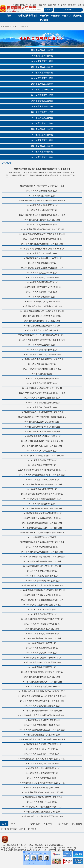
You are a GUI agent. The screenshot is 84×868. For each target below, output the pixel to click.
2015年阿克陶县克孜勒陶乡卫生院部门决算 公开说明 (42, 234)
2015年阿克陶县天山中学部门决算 (42, 610)
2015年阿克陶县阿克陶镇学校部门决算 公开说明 (42, 792)
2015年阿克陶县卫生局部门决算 (42, 643)
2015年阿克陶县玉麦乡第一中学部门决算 (42, 754)
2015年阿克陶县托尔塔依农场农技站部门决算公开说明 (42, 201)
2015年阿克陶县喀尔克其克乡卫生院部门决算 (42, 513)
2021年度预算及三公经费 (42, 112)
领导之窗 (32, 16)
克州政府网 (62, 5)
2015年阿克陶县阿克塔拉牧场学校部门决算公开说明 (42, 533)
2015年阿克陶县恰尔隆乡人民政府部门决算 (42, 595)
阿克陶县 (14, 829)
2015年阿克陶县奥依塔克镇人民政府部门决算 (42, 744)
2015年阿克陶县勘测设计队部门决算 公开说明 (42, 446)
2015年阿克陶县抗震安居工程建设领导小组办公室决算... (42, 715)
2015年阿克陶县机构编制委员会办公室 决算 (42, 326)
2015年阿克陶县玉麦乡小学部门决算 (42, 749)
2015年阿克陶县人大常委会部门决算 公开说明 (42, 388)
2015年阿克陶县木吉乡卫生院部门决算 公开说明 (42, 552)
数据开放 (77, 16)
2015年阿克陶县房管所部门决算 (42, 465)
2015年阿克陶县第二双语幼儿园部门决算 (42, 480)
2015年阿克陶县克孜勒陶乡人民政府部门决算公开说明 (42, 739)
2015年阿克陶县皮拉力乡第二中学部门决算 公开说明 (42, 340)
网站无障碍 (72, 5)
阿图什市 (5, 829)
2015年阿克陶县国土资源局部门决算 (42, 407)
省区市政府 (63, 824)
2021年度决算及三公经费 (42, 118)
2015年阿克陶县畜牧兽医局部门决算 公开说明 (42, 711)
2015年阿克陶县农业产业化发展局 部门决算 (42, 316)
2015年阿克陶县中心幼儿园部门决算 (42, 451)
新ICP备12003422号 (67, 848)
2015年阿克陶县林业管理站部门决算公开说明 (42, 369)
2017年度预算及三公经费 (42, 67)
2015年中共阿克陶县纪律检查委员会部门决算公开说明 (42, 393)
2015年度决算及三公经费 (42, 50)
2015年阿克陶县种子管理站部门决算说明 (42, 581)
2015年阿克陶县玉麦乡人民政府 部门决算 (42, 422)
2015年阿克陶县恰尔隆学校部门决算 (42, 350)
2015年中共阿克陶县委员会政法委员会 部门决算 (42, 672)
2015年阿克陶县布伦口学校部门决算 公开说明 (42, 508)
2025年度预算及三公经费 (42, 157)
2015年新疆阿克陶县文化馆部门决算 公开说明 (42, 523)
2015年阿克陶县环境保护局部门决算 (42, 191)
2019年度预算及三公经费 (42, 90)
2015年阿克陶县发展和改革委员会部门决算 (42, 518)
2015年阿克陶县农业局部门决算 (42, 364)
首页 (9, 16)
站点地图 (44, 20)
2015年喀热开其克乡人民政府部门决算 (42, 576)
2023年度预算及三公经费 (42, 135)
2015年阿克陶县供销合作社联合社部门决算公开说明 (42, 542)
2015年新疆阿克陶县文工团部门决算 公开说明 (42, 528)
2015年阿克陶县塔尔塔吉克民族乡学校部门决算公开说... (42, 783)
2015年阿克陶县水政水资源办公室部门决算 (42, 436)
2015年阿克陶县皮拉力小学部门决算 (42, 273)
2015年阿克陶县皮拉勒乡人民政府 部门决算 (42, 735)
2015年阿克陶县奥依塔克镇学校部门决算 (42, 768)
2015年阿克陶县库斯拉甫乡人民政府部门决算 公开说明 (42, 696)
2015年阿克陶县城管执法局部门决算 (42, 205)
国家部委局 (77, 824)
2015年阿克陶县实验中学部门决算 (42, 614)
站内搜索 (68, 10)
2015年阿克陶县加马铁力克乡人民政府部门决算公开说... (42, 759)
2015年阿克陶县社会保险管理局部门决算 (42, 624)
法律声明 (52, 850)
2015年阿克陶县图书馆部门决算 (42, 196)
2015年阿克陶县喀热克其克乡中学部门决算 (42, 287)
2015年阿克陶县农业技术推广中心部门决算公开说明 (42, 186)
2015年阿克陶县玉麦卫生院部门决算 (42, 253)
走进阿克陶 (21, 16)
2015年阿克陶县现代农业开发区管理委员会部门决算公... (42, 335)
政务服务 (55, 16)
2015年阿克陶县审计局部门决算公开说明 (42, 403)
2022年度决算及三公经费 (42, 129)
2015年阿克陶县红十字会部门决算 (42, 802)
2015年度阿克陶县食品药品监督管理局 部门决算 (42, 494)
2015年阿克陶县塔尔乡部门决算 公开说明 (42, 427)
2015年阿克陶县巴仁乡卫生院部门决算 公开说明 (42, 244)
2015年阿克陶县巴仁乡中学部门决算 (42, 653)
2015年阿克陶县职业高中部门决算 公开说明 (42, 566)
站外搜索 (49, 10)
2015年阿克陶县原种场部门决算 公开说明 (42, 677)
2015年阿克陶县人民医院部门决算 (42, 210)
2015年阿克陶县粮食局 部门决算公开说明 (42, 321)
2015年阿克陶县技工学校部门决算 (42, 571)
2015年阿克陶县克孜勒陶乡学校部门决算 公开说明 (42, 456)
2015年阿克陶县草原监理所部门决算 (42, 648)
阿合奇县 (32, 829)
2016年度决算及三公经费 (42, 61)
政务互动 (66, 16)
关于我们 (62, 850)
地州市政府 (35, 824)
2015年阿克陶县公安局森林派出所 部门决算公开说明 (42, 590)
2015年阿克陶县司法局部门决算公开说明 (42, 720)
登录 (79, 5)
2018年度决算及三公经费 (42, 84)
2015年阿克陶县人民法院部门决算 (42, 489)
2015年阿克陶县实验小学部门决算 (42, 460)
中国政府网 (42, 5)
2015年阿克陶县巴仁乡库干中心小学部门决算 (42, 658)
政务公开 (44, 16)
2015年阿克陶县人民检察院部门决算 (42, 225)
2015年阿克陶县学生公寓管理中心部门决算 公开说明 (42, 475)
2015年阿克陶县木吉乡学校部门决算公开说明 (42, 788)
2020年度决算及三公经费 (42, 106)
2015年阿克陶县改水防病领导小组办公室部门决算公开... (42, 470)
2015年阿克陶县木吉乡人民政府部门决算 (42, 634)
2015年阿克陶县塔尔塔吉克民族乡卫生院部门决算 (42, 268)
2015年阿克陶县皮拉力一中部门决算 (42, 292)
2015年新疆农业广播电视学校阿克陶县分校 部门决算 (42, 249)
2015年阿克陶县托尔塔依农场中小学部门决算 (42, 258)
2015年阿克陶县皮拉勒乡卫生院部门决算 (42, 278)
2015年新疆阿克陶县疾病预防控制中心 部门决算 (42, 619)
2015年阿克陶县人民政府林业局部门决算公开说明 (42, 359)
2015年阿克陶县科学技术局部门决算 (42, 383)
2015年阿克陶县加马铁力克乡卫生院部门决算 (42, 355)
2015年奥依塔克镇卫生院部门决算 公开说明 (42, 561)
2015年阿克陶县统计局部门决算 (42, 263)
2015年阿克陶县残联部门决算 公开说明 (42, 629)
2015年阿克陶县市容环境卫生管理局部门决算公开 (42, 585)
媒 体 (13, 824)
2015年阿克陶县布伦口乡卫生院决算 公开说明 (42, 484)
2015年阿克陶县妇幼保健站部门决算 (42, 547)
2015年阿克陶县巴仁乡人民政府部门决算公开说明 (42, 412)
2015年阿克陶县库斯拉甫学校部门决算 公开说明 (42, 441)
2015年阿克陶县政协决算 (42, 374)
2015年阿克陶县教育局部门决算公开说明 (42, 687)
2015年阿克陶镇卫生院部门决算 (42, 345)
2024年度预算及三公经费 (42, 146)
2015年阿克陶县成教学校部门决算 (42, 778)
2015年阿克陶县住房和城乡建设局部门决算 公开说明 (42, 557)
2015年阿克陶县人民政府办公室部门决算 (42, 379)
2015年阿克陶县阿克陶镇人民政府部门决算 (42, 398)
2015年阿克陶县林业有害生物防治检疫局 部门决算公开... (42, 417)
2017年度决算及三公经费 (42, 73)
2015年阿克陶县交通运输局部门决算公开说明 (42, 605)
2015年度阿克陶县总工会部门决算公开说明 (42, 330)
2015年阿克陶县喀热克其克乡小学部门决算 (42, 302)
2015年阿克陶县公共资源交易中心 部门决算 (42, 812)
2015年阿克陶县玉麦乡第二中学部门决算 (42, 764)
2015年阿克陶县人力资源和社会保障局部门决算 (42, 807)
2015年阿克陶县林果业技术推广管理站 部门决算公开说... (42, 691)
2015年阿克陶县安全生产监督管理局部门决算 (42, 662)
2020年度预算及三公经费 (42, 101)
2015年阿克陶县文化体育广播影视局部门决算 (42, 239)
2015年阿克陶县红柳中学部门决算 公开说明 (42, 638)
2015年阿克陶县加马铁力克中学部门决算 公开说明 (42, 311)
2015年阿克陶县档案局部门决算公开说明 (42, 706)
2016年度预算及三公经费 (42, 56)
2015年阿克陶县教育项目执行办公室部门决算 (42, 499)
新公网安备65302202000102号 (43, 848)
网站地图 (72, 850)
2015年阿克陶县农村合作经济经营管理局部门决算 (42, 600)
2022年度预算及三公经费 (42, 123)
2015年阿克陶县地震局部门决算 (42, 297)
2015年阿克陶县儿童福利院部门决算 (42, 773)
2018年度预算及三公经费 (42, 78)
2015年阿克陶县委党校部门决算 (42, 504)
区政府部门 (48, 824)
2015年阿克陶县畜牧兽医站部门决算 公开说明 (42, 682)
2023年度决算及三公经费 (42, 140)
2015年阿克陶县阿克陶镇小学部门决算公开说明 (42, 797)
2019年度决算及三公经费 (42, 95)
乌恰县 (22, 829)
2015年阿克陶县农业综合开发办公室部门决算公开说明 (42, 215)
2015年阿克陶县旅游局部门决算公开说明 (42, 725)
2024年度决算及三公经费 (42, 152)
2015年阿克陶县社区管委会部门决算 (42, 282)
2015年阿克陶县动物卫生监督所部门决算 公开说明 (42, 701)
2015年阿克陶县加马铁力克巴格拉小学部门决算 (42, 306)
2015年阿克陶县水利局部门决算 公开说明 (42, 431)
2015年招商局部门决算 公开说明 (42, 537)
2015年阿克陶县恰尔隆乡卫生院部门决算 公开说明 (42, 229)
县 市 (4, 824)
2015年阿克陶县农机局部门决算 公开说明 (42, 220)
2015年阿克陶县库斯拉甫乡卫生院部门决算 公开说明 (42, 730)
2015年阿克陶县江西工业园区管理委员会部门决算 (42, 816)
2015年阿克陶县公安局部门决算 (42, 667)
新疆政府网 (52, 5)
